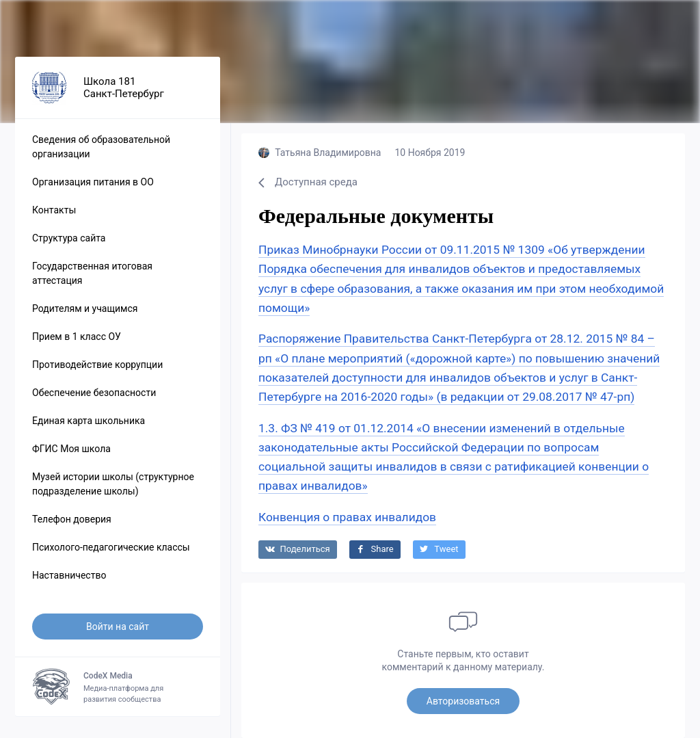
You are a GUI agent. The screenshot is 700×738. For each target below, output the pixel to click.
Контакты (54, 210)
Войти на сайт (118, 627)
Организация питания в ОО (93, 182)
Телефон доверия (72, 519)
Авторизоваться (463, 701)
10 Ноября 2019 (430, 153)
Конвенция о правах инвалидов (347, 517)
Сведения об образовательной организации (101, 147)
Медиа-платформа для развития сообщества (118, 687)
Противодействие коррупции (97, 365)
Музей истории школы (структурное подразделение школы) (113, 484)
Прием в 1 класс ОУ (77, 337)
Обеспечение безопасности (94, 393)
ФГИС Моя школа (71, 449)
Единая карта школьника (89, 421)
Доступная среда (308, 182)
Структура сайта (69, 238)
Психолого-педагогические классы (111, 547)
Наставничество (69, 575)
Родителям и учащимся (85, 308)
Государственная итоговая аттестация (92, 273)
